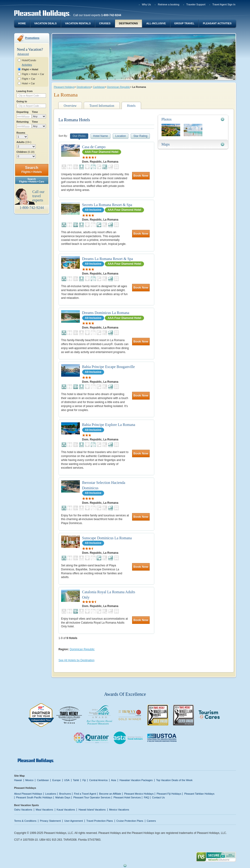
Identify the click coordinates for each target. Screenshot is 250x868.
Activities (27, 65)
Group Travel (184, 23)
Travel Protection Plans (100, 821)
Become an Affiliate (110, 794)
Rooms (21, 133)
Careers (151, 821)
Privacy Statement (50, 821)
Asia (114, 780)
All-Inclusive (156, 23)
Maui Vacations (44, 810)
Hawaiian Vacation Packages (136, 780)
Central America (98, 780)
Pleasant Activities (217, 23)
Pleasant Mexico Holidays (139, 794)
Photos (167, 119)
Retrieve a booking (169, 4)
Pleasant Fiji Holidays (169, 794)
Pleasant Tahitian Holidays (199, 794)
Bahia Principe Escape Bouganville (109, 367)
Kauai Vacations (66, 810)
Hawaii (18, 780)
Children (26, 152)
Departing (23, 112)
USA (67, 780)
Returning (23, 122)
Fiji (84, 780)
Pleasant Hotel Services (127, 797)
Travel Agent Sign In (224, 4)
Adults (24, 142)
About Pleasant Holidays (28, 794)
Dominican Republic (119, 87)
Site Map (19, 776)
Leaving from (25, 91)
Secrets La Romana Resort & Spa (107, 205)
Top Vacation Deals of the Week (174, 780)
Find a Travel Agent (85, 794)
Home (22, 23)
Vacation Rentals (78, 23)
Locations (51, 794)
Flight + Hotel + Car (33, 74)
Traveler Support (196, 4)
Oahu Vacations (23, 810)
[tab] (193, 119)
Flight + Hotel (30, 69)
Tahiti (76, 780)
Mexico (30, 780)
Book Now (141, 176)
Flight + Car (29, 79)
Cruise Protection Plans (130, 821)
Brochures (65, 794)
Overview (70, 106)
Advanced (23, 54)
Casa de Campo (94, 147)
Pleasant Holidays (64, 87)
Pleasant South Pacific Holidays (34, 797)
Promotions (32, 38)
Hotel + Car (28, 83)
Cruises (105, 23)
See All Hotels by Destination (77, 660)
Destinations (128, 23)
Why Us (146, 4)
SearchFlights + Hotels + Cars (32, 180)
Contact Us (158, 797)
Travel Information (102, 106)
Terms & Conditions (25, 821)
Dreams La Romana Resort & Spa (108, 259)
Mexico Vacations (119, 810)
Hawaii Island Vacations (92, 810)
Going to (22, 101)
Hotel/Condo (29, 60)
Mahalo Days (63, 797)
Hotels (131, 106)
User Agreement (74, 821)
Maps (166, 144)
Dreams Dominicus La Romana (106, 313)
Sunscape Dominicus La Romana (107, 538)
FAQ (146, 797)
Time (35, 112)
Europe (56, 780)
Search (32, 170)
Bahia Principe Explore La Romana (109, 425)
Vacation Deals (45, 23)
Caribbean (99, 87)
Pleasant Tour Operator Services (92, 797)
